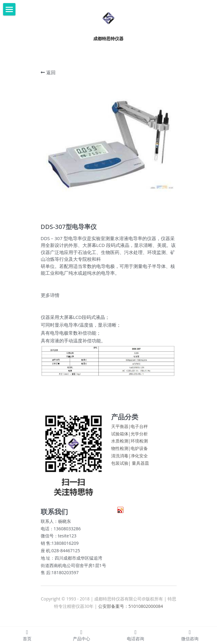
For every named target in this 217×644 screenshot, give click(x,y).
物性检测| (121, 454)
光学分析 (139, 439)
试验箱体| (121, 439)
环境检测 (139, 446)
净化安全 (139, 461)
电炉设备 (139, 454)
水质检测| (121, 446)
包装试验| (121, 468)
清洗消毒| (121, 461)
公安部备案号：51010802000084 (131, 612)
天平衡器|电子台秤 (130, 432)
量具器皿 (140, 468)
